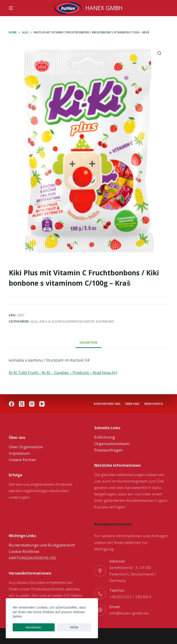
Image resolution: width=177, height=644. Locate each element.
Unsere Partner (22, 460)
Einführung (105, 437)
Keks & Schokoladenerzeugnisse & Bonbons (77, 321)
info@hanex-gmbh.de (129, 613)
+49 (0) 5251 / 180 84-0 (130, 597)
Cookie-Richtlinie (24, 551)
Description (88, 343)
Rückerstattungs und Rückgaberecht (42, 545)
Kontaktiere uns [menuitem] (108, 398)
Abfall (48, 627)
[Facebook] (12, 402)
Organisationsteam (112, 444)
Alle (34, 321)
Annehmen (25, 627)
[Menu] (11, 8)
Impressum (19, 453)
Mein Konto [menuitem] (104, 405)
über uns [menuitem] (155, 398)
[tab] (88, 343)
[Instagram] (32, 402)
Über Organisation (26, 447)
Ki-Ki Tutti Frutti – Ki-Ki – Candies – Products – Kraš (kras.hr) (63, 372)
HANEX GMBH (104, 8)
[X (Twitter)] (22, 402)
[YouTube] (42, 402)
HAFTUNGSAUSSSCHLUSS (32, 558)
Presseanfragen (108, 450)
